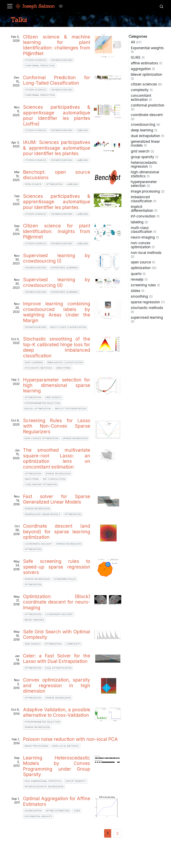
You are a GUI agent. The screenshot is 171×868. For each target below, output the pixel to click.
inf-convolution (54, 479)
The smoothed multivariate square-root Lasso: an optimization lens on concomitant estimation (57, 458)
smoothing (63, 368)
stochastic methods (38, 368)
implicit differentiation (71, 409)
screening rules (65, 579)
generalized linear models (42, 514)
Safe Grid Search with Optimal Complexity (57, 634)
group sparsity (76, 781)
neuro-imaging (34, 620)
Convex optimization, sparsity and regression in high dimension (57, 685)
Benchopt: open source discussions (57, 175)
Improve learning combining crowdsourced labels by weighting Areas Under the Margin (57, 312)
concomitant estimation (41, 485)
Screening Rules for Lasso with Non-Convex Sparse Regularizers (57, 426)
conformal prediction (40, 66)
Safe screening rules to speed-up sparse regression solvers (57, 567)
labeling (82, 130)
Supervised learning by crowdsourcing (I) (57, 258)
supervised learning (64, 268)
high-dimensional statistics (43, 781)
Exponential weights (38, 816)
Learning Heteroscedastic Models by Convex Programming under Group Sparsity (57, 766)
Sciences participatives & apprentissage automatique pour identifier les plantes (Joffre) (57, 115)
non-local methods (66, 746)
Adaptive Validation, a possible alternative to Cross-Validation (57, 712)
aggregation (33, 811)
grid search (53, 397)
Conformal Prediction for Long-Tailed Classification (57, 80)
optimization (54, 184)
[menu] (10, 6)
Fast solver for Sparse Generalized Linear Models (57, 499)
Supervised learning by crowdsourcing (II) (57, 282)
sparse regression (75, 438)
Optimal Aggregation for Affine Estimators (57, 801)
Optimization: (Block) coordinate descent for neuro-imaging (57, 602)
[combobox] (161, 6)
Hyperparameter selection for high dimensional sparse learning (57, 385)
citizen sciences (35, 60)
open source (33, 184)
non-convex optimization (41, 438)
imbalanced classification (65, 362)
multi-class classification (68, 327)
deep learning (34, 362)
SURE (77, 811)
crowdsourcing (62, 60)
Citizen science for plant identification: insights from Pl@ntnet (57, 231)
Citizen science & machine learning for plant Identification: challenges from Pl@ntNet (57, 45)
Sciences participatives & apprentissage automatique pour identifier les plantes (57, 202)
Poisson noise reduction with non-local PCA (70, 739)
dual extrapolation (58, 668)
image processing (36, 746)
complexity (73, 644)
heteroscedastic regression (44, 787)
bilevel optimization (38, 409)
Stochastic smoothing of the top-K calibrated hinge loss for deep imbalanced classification (57, 347)
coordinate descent (38, 544)
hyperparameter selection (42, 403)
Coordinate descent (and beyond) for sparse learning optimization (57, 532)
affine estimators (58, 811)
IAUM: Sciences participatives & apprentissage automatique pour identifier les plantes (57, 148)
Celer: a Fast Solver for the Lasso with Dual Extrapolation (57, 659)
